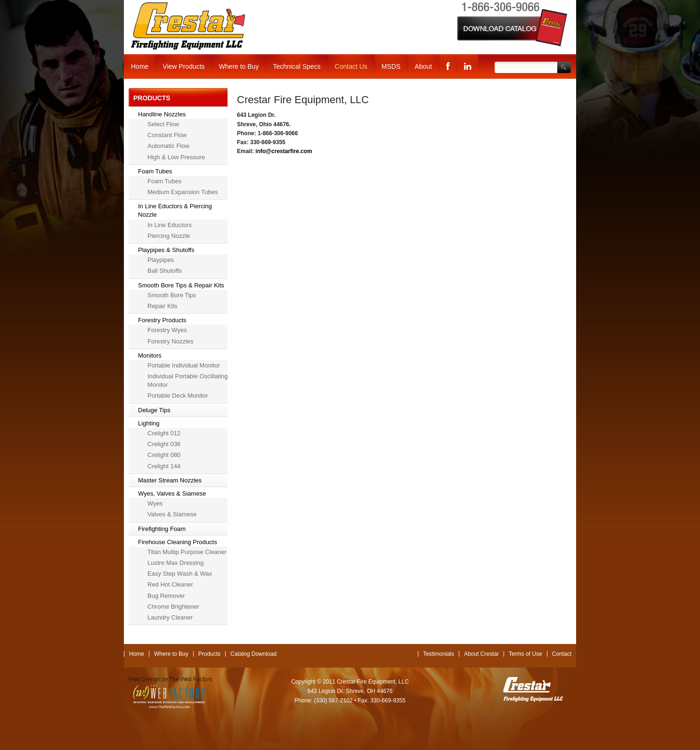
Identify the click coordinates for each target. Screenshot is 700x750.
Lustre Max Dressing (175, 563)
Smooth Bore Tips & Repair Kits (181, 285)
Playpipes (161, 260)
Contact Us (351, 66)
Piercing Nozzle (169, 236)
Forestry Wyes (167, 330)
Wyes (155, 503)
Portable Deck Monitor (178, 395)
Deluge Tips (154, 410)
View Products (183, 66)
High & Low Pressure (176, 157)
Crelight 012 (164, 433)
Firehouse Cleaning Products (178, 542)
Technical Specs (297, 66)
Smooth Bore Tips (172, 295)
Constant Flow (167, 135)
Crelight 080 (164, 455)
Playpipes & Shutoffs (166, 250)
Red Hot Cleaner (170, 584)
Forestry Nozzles (171, 341)
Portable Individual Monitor (184, 365)
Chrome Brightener (173, 607)
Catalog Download (253, 654)
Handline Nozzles (162, 114)
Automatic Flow (168, 146)
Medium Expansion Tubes (183, 192)
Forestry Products (162, 320)
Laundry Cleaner (170, 617)
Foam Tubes (155, 171)
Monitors (150, 355)
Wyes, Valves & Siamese (172, 493)
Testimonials (439, 654)
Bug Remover (166, 596)
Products (209, 654)
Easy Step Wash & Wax (180, 574)
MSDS (391, 66)
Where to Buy (239, 66)
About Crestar (481, 654)
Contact (562, 654)
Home (140, 66)
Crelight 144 (164, 466)
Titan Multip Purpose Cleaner (187, 552)
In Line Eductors (170, 225)
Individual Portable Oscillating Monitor (188, 380)
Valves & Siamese (172, 514)
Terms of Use (525, 654)
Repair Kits (163, 306)
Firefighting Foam (162, 529)
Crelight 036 (164, 444)
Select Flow (163, 124)
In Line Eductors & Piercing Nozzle (175, 210)
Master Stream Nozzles (170, 480)
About (423, 66)
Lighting (149, 423)
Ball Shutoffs (165, 271)
